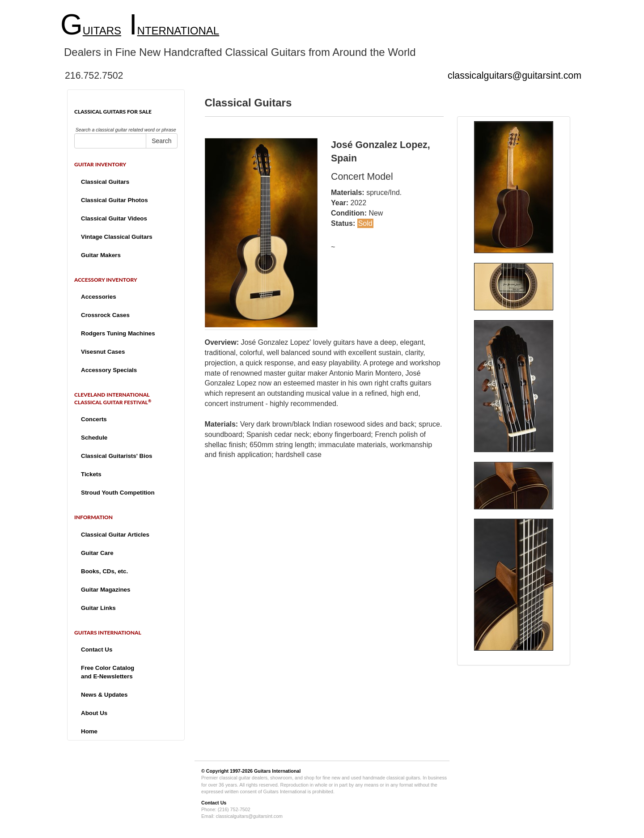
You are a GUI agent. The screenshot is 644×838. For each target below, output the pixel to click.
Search (161, 141)
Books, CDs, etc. (104, 571)
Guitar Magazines (106, 590)
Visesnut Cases (103, 352)
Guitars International (277, 771)
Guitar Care (97, 553)
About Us (94, 713)
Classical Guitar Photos (114, 200)
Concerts (94, 419)
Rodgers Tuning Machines (118, 333)
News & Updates (104, 695)
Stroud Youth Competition (118, 493)
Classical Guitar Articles (115, 535)
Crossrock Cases (105, 315)
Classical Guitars (105, 182)
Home (89, 731)
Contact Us (97, 650)
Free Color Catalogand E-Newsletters (108, 672)
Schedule (94, 438)
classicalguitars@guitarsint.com (515, 76)
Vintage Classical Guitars (117, 237)
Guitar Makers (101, 255)
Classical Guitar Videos (114, 218)
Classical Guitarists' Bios (117, 456)
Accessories (99, 297)
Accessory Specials (109, 370)
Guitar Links (98, 608)
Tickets (91, 474)
